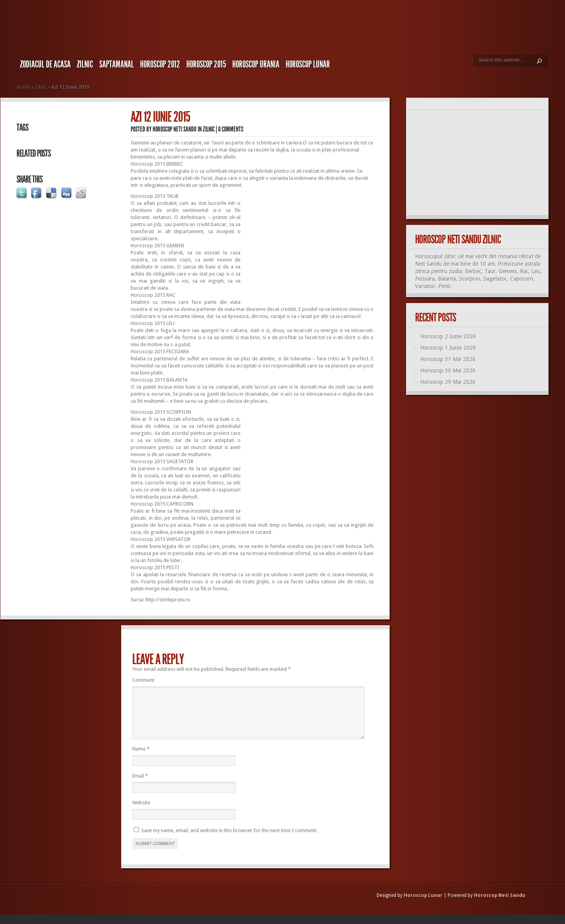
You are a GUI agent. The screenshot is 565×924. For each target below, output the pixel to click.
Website (141, 812)
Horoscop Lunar (423, 905)
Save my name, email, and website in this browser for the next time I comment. (229, 840)
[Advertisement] (308, 248)
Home (24, 87)
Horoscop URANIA (256, 64)
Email (140, 785)
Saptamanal (117, 64)
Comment (143, 680)
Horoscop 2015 (206, 64)
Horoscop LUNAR (308, 64)
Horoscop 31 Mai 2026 (448, 359)
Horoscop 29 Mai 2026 (448, 382)
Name (141, 758)
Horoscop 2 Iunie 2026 (448, 336)
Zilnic (85, 64)
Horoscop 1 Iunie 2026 (448, 348)
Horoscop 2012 (160, 64)
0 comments (231, 129)
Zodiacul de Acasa (45, 64)
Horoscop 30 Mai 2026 (448, 371)
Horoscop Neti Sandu (175, 129)
